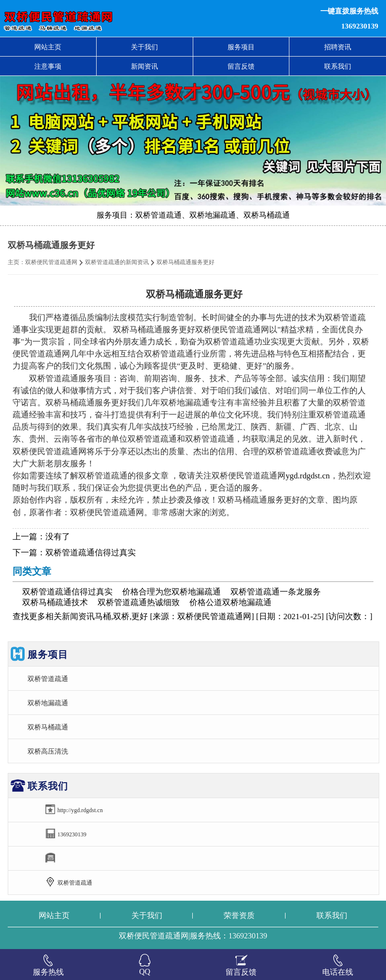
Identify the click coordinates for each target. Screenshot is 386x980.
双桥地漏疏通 (48, 703)
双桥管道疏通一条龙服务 (276, 592)
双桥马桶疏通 (48, 727)
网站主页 (48, 47)
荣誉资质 (239, 915)
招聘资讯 (338, 47)
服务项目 (241, 47)
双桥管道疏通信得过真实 (91, 553)
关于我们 (144, 47)
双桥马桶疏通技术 (55, 602)
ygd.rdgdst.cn (307, 476)
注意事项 (48, 66)
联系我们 (338, 66)
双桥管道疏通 (48, 679)
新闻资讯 (144, 66)
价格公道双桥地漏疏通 (230, 602)
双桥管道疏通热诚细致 (139, 602)
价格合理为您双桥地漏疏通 (172, 592)
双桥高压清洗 (48, 751)
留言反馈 (241, 66)
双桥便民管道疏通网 (51, 262)
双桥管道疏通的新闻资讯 (117, 262)
